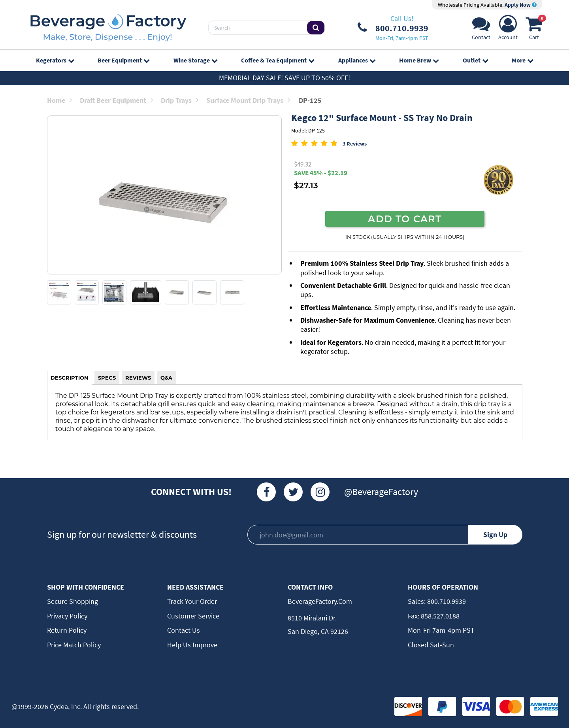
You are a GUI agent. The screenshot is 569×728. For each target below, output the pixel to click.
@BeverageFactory (381, 492)
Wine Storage (195, 60)
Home (59, 100)
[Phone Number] (393, 28)
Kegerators (55, 60)
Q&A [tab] (166, 378)
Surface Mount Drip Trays (248, 100)
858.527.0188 (439, 616)
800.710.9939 (446, 601)
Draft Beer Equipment (116, 100)
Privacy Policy (67, 616)
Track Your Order (192, 601)
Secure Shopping (73, 601)
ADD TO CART (405, 219)
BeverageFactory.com (320, 601)
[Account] (508, 30)
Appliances (357, 60)
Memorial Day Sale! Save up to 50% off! (284, 78)
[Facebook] (266, 492)
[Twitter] (293, 492)
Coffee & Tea (278, 60)
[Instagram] (320, 492)
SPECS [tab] (107, 378)
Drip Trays (180, 100)
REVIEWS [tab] (138, 378)
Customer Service (193, 616)
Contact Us (184, 630)
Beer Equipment (123, 60)
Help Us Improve (192, 645)
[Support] (481, 30)
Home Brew (419, 60)
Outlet (475, 60)
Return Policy (67, 630)
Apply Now (521, 5)
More (522, 60)
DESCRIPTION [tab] (70, 378)
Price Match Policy (74, 645)
